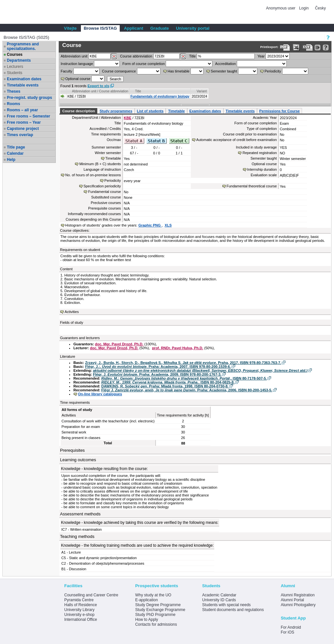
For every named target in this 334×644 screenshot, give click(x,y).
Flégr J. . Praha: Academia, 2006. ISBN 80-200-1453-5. (187, 390)
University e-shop (79, 615)
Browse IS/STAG (100, 28)
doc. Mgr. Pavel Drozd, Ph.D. (119, 344)
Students (15, 73)
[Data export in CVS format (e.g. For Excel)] (308, 47)
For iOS (288, 632)
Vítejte (70, 28)
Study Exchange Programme (160, 610)
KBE (128, 118)
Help (11, 160)
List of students (150, 111)
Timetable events (23, 85)
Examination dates (24, 79)
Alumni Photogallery (298, 605)
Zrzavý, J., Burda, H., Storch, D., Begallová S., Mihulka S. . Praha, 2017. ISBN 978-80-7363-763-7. (183, 363)
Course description (79, 111)
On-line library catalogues (100, 394)
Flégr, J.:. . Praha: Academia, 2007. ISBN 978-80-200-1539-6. (158, 367)
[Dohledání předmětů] (183, 56)
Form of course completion (144, 64)
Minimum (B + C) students (100, 164)
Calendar (15, 153)
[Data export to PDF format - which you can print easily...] (285, 47)
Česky (320, 8)
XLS (168, 225)
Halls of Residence (81, 605)
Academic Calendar (219, 595)
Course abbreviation (136, 56)
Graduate (160, 28)
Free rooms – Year (24, 122)
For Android (291, 627)
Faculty (66, 71)
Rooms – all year (22, 110)
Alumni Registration (298, 595)
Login (304, 8)
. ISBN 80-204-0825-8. (168, 382)
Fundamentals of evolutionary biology (160, 96)
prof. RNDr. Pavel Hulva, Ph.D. (178, 348)
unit (74, 56)
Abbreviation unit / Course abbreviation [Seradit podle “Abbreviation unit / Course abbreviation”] (100, 91)
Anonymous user (281, 8)
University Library (79, 610)
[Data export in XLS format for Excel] (296, 47)
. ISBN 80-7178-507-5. (184, 378)
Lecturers (15, 67)
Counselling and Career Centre (91, 595)
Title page (16, 147)
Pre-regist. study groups (30, 98)
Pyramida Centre (79, 600)
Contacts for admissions (156, 624)
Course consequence (119, 71)
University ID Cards (219, 600)
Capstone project (23, 129)
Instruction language (77, 64)
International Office (81, 620)
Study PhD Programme (155, 615)
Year (261, 56)
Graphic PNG (150, 225)
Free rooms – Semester (29, 116)
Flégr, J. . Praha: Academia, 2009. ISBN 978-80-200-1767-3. (157, 374)
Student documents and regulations (233, 610)
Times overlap (20, 135)
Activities (72, 312)
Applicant (134, 28)
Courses (15, 55)
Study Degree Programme (158, 605)
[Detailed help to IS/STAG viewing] (326, 47)
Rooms (14, 104)
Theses (14, 91)
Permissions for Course (280, 111)
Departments (19, 60)
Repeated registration (259, 153)
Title (192, 56)
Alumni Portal (292, 600)
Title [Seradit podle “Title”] (138, 91)
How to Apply (146, 620)
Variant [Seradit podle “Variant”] (202, 91)
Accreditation (226, 64)
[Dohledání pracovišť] (114, 56)
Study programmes (116, 111)
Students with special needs (227, 605)
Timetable (176, 111)
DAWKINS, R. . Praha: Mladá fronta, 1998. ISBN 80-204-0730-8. (165, 386)
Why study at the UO (153, 595)
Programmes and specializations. (23, 46)
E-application (146, 600)
